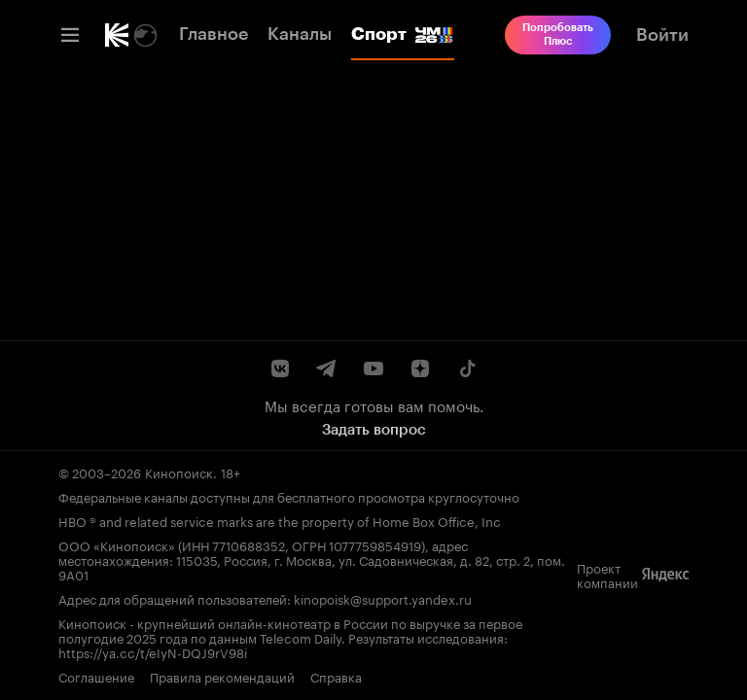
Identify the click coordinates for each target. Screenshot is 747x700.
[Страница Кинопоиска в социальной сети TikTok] (467, 368)
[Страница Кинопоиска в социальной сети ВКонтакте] (280, 368)
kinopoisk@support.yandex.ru (383, 598)
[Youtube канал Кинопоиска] (373, 368)
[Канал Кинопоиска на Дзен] (420, 368)
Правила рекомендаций (222, 676)
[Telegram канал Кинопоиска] (327, 368)
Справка (336, 676)
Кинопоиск (179, 472)
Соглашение (96, 676)
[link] (117, 35)
